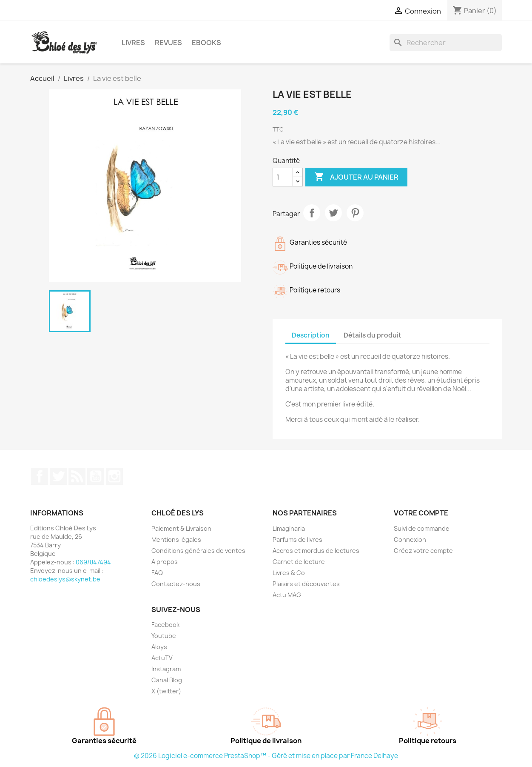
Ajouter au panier (356, 177)
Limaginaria (289, 528)
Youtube (164, 636)
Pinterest (355, 213)
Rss (77, 476)
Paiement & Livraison (181, 528)
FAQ (157, 573)
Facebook (40, 476)
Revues (168, 43)
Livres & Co (289, 573)
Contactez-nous (176, 584)
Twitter (58, 476)
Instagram (114, 476)
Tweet (333, 213)
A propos (165, 562)
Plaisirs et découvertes (306, 584)
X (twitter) (166, 691)
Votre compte (421, 513)
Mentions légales (176, 539)
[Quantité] (283, 177)
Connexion (410, 539)
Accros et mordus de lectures (316, 551)
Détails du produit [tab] (373, 335)
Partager (312, 213)
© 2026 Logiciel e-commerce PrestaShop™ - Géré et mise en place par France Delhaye (266, 756)
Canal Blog (167, 680)
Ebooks (206, 43)
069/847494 (93, 562)
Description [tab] (311, 335)
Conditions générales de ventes (198, 551)
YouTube (96, 476)
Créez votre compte (423, 551)
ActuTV (162, 658)
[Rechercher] (446, 43)
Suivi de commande (422, 528)
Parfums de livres (297, 539)
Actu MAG (287, 595)
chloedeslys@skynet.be (65, 579)
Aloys (159, 647)
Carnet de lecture (299, 562)
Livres (133, 43)
